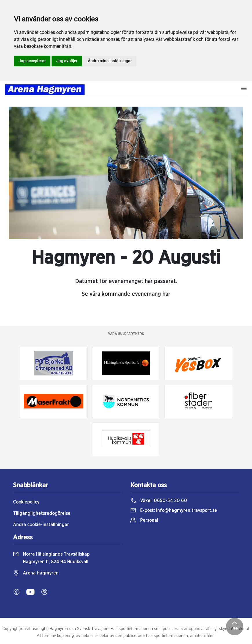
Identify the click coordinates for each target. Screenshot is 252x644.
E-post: (174, 510)
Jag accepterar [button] (32, 61)
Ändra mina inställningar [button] (110, 61)
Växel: (159, 501)
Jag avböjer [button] (67, 61)
